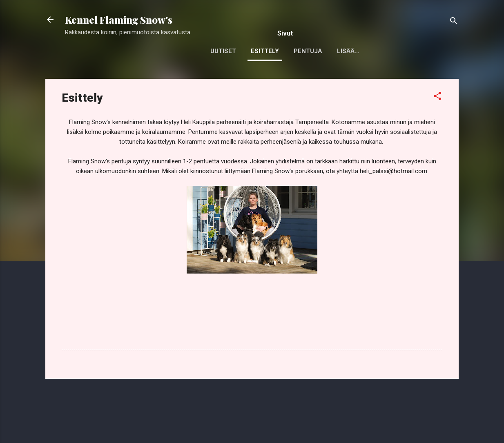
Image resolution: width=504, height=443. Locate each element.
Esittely (265, 51)
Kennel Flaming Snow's (119, 20)
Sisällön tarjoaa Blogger (252, 422)
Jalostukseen (361, 51)
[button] (437, 97)
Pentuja (308, 51)
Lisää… (411, 51)
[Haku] (454, 22)
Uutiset (223, 51)
